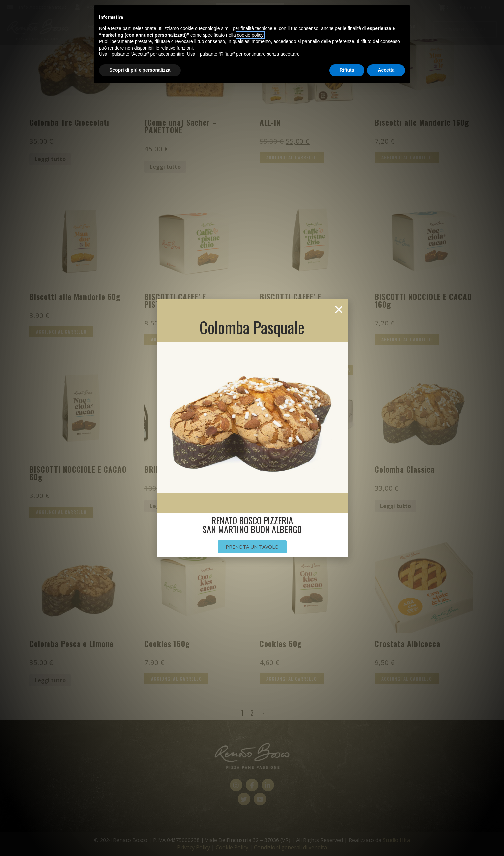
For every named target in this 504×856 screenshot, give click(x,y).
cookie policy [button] (250, 35)
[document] (252, 428)
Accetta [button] (386, 70)
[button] (339, 310)
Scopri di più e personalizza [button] (140, 70)
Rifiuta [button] (347, 70)
